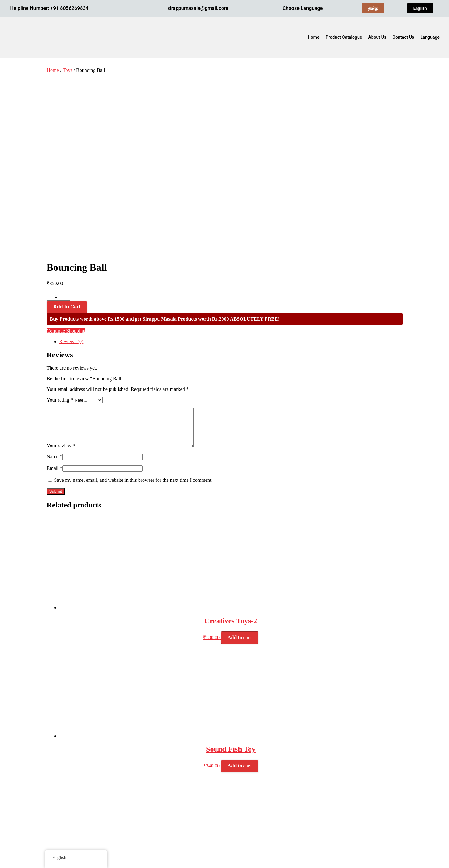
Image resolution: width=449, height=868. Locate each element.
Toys (68, 70)
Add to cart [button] (240, 462)
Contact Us (403, 37)
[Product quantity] (58, 113)
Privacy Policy (331, 781)
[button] (432, 37)
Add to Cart (67, 124)
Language (430, 37)
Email (55, 293)
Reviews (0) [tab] (71, 158)
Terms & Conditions (337, 776)
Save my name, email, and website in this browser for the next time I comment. (134, 305)
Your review (61, 270)
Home (313, 37)
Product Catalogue (344, 37)
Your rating (60, 217)
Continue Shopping (66, 148)
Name (55, 281)
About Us (377, 37)
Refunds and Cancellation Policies (351, 786)
